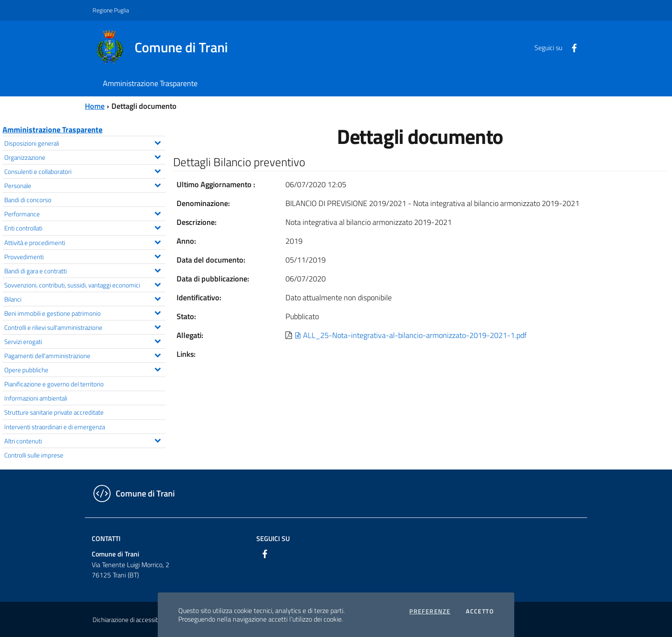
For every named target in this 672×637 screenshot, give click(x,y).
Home (95, 106)
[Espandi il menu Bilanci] (157, 298)
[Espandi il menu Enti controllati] (157, 227)
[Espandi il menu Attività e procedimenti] (157, 241)
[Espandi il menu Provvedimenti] (157, 255)
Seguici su (273, 538)
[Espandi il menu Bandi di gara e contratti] (157, 269)
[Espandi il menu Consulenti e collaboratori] (157, 170)
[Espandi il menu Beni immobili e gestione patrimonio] (157, 312)
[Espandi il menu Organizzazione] (157, 156)
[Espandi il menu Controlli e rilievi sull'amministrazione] (157, 326)
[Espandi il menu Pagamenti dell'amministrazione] (157, 354)
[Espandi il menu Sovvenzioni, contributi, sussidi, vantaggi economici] (157, 284)
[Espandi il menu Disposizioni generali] (157, 142)
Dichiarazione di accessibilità (130, 620)
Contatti (106, 538)
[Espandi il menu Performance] (157, 212)
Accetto (480, 611)
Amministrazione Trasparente (52, 130)
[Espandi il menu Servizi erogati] (157, 340)
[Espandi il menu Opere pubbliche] (157, 368)
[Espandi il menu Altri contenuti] (157, 440)
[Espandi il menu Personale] (157, 184)
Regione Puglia (111, 10)
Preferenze (430, 611)
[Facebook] (571, 47)
